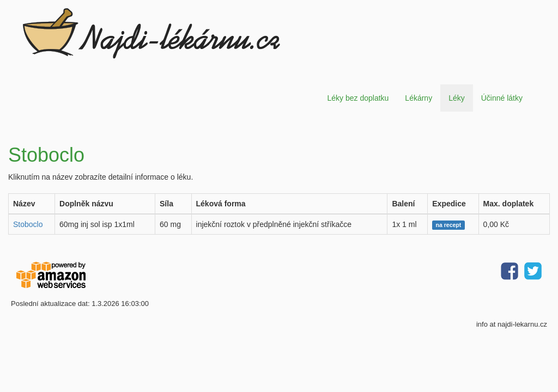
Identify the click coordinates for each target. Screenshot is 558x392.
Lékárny (418, 98)
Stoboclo (28, 224)
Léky (457, 98)
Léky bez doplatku (358, 98)
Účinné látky (502, 98)
